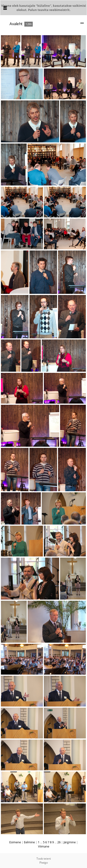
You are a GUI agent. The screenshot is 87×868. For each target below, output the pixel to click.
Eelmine (29, 842)
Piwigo (44, 863)
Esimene (15, 842)
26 (59, 842)
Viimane (44, 846)
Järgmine (70, 842)
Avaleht (16, 24)
